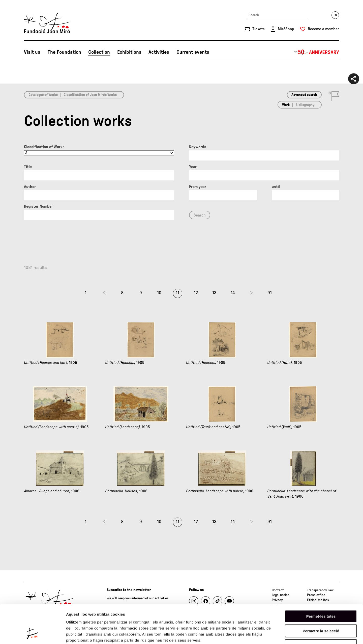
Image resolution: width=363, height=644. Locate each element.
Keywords (198, 147)
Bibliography (305, 105)
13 (214, 293)
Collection (99, 52)
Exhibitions (129, 52)
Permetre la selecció (321, 597)
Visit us (32, 52)
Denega (321, 612)
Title (28, 167)
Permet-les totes (321, 582)
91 (270, 293)
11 (177, 293)
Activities (159, 52)
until (276, 187)
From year (198, 187)
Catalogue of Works (43, 95)
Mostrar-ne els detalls (290, 634)
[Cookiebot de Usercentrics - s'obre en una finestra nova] (33, 634)
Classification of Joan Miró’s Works (90, 95)
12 (196, 293)
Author (30, 187)
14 (233, 293)
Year (193, 167)
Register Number (38, 206)
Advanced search (304, 95)
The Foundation (64, 52)
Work (286, 105)
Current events (193, 52)
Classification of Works (44, 147)
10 (159, 293)
